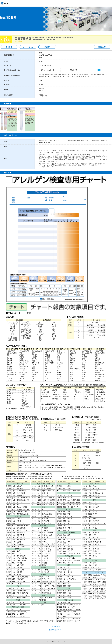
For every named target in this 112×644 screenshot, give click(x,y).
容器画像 (9, 47)
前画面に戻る (102, 47)
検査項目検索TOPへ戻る (56, 630)
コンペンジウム (28, 47)
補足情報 (47, 47)
